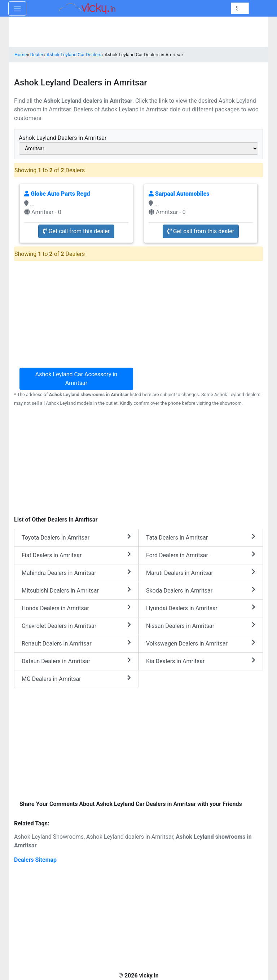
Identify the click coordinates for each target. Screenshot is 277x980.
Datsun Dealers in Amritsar (76, 661)
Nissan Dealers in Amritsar (201, 626)
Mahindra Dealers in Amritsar (76, 573)
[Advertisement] (138, 461)
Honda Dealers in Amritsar (76, 608)
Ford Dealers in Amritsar (201, 555)
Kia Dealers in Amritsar (201, 661)
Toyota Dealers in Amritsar (76, 537)
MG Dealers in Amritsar (76, 679)
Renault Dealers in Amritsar (76, 643)
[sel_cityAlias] (138, 148)
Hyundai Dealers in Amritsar (201, 608)
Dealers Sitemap (35, 860)
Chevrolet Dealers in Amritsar (76, 626)
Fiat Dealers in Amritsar (76, 555)
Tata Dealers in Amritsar (201, 537)
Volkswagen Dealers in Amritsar (201, 643)
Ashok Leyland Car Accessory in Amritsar (76, 379)
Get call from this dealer (76, 231)
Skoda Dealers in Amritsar (201, 590)
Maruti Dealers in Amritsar (201, 573)
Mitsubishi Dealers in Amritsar (76, 590)
